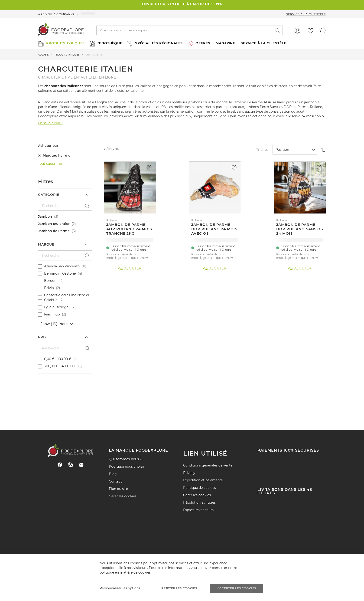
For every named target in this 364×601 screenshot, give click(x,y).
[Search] (278, 31)
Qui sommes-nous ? (125, 459)
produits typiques (67, 55)
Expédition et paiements (203, 480)
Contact (115, 481)
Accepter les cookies (237, 588)
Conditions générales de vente (208, 465)
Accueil (43, 55)
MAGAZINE (225, 43)
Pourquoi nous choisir (127, 466)
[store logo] (61, 30)
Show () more (54, 324)
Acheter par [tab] (48, 146)
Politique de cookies (200, 488)
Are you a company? (56, 14)
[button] (150, 168)
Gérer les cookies (123, 496)
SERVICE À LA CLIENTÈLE (263, 43)
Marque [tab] (46, 244)
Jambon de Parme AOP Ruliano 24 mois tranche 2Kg (129, 229)
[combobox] (190, 30)
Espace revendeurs (198, 510)
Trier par (263, 150)
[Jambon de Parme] (66, 231)
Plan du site (118, 489)
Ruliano (112, 220)
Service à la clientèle (306, 14)
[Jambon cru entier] (66, 224)
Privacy (189, 473)
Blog (113, 474)
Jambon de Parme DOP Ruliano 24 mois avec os (214, 229)
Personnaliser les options (120, 588)
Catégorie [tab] (49, 195)
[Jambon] (66, 217)
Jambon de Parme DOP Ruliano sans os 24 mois (300, 229)
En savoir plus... (50, 123)
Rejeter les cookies (179, 588)
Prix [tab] (42, 337)
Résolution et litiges (199, 502)
